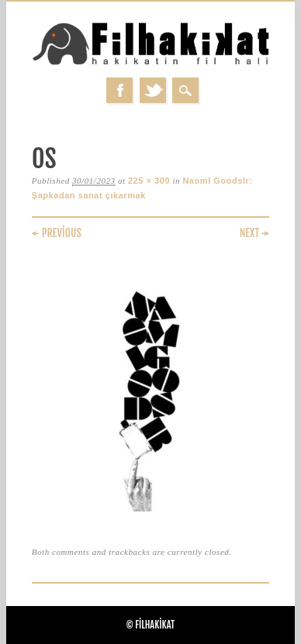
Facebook (119, 90)
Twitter (153, 90)
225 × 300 (149, 181)
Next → (255, 233)
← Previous (57, 233)
